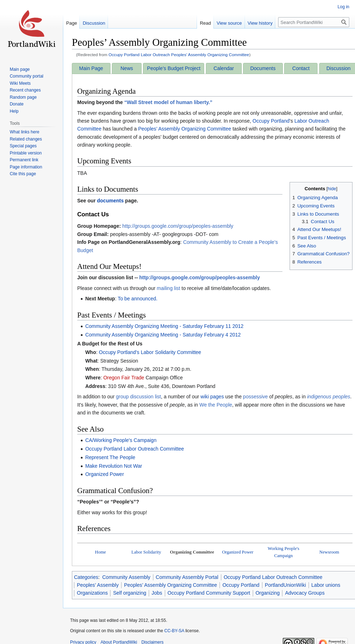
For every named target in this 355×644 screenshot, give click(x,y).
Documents (263, 68)
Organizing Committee (192, 552)
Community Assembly (126, 577)
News (127, 68)
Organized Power (104, 474)
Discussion (339, 68)
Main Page (91, 68)
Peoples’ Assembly (98, 585)
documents (110, 201)
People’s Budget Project (174, 68)
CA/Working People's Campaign (121, 440)
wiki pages (212, 397)
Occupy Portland (271, 121)
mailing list (169, 288)
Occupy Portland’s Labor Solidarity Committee (150, 352)
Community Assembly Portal (187, 577)
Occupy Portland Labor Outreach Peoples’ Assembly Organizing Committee (179, 55)
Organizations (92, 593)
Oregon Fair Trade (124, 378)
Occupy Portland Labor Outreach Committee (134, 449)
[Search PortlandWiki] (314, 22)
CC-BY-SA (174, 631)
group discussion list (138, 397)
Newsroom (329, 552)
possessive (255, 397)
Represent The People (110, 457)
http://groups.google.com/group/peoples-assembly (178, 226)
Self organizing (130, 593)
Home (101, 552)
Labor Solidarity (146, 552)
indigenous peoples (329, 397)
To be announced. (137, 299)
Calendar (224, 68)
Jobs (157, 593)
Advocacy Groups (305, 593)
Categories (86, 577)
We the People (216, 405)
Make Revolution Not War (114, 466)
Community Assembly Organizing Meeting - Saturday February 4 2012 (163, 335)
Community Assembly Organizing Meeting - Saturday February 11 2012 (164, 326)
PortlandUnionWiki (285, 585)
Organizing (268, 593)
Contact (301, 68)
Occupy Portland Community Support (209, 593)
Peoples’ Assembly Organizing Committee (184, 129)
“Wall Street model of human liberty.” (168, 102)
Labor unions (326, 585)
